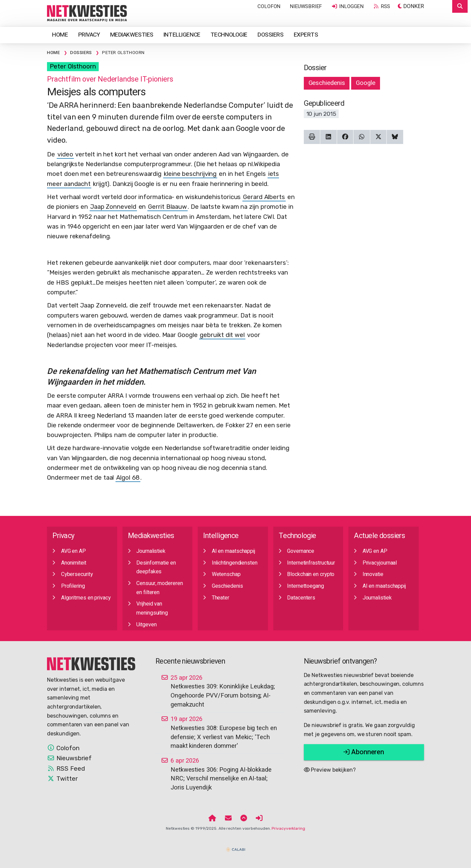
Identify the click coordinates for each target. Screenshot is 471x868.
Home (60, 35)
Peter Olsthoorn (73, 66)
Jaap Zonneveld (113, 207)
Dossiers (271, 35)
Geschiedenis (327, 83)
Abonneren (364, 752)
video (65, 154)
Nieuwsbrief (306, 6)
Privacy (89, 35)
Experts (306, 35)
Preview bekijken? (330, 770)
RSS (381, 6)
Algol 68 (128, 478)
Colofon (269, 6)
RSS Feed (66, 769)
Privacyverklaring (288, 828)
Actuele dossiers (379, 536)
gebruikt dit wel (222, 335)
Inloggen (347, 6)
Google (365, 83)
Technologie (229, 35)
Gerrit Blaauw (168, 207)
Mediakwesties (132, 35)
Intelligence (182, 35)
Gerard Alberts (264, 197)
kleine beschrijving (190, 174)
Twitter (62, 779)
